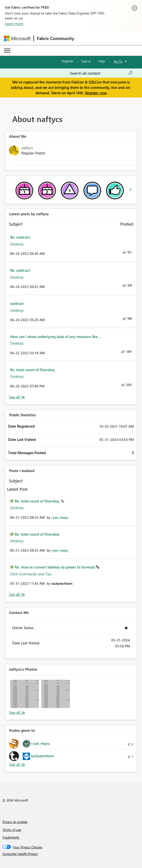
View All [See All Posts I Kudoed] (17, 594)
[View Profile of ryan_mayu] (60, 517)
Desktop (17, 244)
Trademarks (11, 837)
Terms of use (12, 830)
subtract (17, 303)
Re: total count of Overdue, (33, 370)
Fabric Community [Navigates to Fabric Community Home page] (55, 38)
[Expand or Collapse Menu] (7, 51)
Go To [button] (118, 61)
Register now (96, 93)
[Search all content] (101, 73)
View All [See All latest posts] (17, 397)
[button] (25, 694)
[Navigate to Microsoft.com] (17, 38)
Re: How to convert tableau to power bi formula (55, 567)
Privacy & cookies (15, 822)
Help (102, 61)
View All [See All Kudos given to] (17, 765)
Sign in (86, 61)
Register (68, 61)
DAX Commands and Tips (31, 574)
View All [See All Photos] (17, 712)
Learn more (14, 24)
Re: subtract (20, 237)
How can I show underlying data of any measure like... (55, 337)
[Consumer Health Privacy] (71, 854)
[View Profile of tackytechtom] (62, 583)
